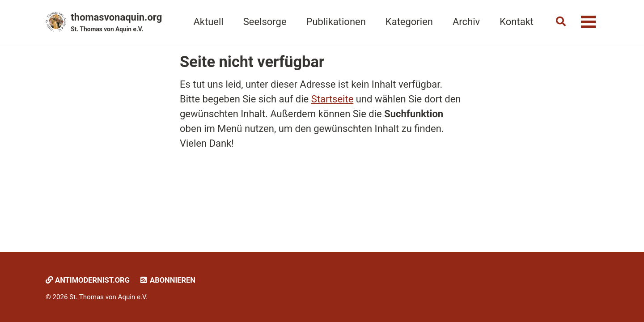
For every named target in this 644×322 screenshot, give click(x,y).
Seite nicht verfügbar (252, 62)
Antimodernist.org (88, 280)
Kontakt (517, 22)
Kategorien (409, 22)
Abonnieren (167, 280)
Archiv (466, 22)
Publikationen (336, 22)
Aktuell (208, 22)
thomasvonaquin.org (116, 23)
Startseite (333, 99)
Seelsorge (265, 22)
